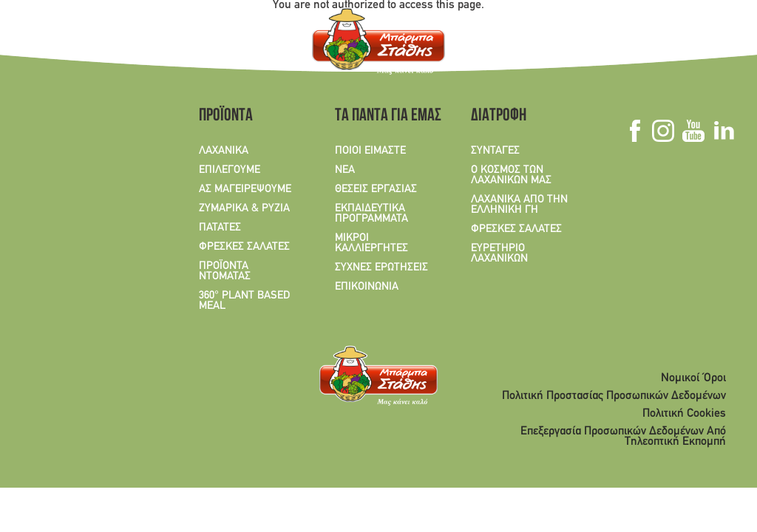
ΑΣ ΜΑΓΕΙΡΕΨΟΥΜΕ (245, 189)
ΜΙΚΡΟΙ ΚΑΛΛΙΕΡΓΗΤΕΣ (371, 243)
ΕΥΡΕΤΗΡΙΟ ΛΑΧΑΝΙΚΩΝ (499, 253)
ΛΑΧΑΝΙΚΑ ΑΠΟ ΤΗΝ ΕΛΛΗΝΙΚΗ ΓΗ (519, 205)
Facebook (635, 131)
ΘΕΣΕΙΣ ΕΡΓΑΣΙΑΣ (376, 189)
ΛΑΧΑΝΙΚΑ (224, 151)
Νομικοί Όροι (693, 378)
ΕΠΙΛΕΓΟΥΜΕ (230, 170)
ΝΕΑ (345, 170)
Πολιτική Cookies (684, 414)
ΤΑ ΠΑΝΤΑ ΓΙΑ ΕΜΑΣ (383, 117)
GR (36, 44)
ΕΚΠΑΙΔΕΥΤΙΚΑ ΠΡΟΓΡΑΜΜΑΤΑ (371, 214)
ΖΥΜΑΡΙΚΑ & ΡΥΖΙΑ (244, 208)
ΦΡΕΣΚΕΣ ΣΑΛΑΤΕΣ (244, 247)
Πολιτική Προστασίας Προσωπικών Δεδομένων (614, 396)
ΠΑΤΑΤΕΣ (220, 228)
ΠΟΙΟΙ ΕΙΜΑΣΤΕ (370, 151)
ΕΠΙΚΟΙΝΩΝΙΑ (367, 287)
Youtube (693, 131)
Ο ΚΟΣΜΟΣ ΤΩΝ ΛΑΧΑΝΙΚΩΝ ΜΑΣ (511, 175)
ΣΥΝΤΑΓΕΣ (495, 151)
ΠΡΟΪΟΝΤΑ (226, 117)
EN (64, 44)
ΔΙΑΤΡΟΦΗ (499, 117)
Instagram (663, 131)
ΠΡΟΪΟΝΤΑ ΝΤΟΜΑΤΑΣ (225, 271)
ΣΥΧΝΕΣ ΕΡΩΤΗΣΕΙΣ (381, 267)
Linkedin (723, 131)
